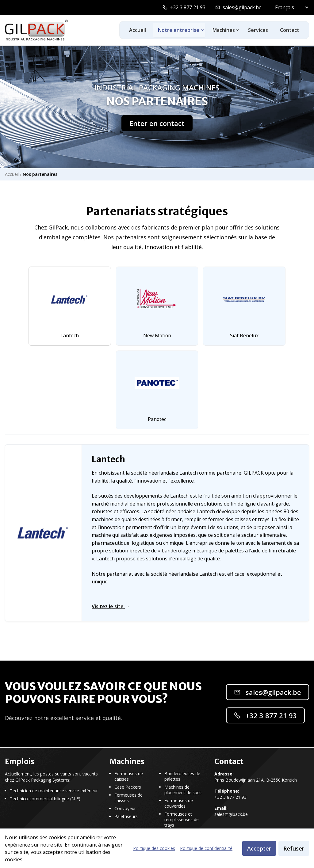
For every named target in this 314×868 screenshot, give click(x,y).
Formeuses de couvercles (179, 803)
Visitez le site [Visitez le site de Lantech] (111, 607)
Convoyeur (125, 809)
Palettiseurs (126, 817)
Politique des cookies (154, 848)
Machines (223, 30)
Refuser (294, 848)
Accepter (259, 848)
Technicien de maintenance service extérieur (54, 791)
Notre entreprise (178, 30)
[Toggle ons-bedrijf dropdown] (202, 30)
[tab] (69, 306)
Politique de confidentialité (206, 848)
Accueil (137, 30)
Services (257, 30)
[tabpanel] (157, 533)
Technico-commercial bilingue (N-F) (45, 799)
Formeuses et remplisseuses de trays (182, 820)
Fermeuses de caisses (128, 798)
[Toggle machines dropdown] (237, 30)
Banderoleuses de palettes (182, 776)
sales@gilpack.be (242, 7)
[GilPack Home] (36, 30)
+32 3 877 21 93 (188, 7)
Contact (289, 30)
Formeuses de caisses (129, 776)
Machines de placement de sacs (183, 790)
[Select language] (290, 7)
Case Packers (128, 787)
